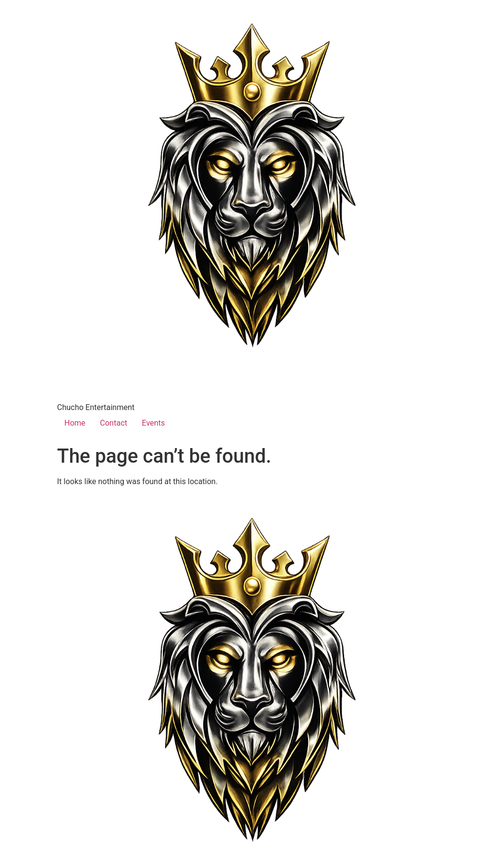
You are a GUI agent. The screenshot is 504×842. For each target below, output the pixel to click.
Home (75, 423)
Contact (114, 423)
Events (153, 423)
